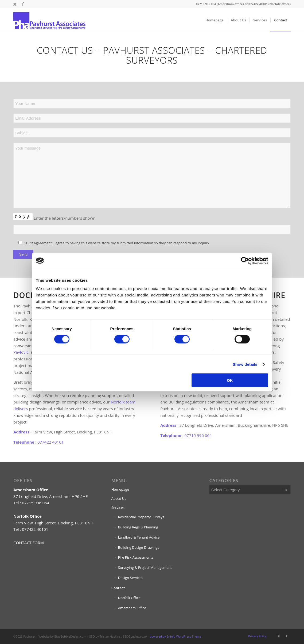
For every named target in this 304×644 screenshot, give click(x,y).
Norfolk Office (129, 598)
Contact (118, 588)
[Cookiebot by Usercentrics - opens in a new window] (245, 261)
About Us (119, 498)
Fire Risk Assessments (136, 557)
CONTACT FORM (29, 543)
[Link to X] (15, 4)
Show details (245, 364)
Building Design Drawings (139, 547)
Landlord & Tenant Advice (139, 537)
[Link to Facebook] (23, 4)
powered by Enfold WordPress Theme (176, 636)
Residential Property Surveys (141, 517)
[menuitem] (215, 20)
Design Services (131, 578)
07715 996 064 (198, 435)
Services (118, 508)
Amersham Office (132, 608)
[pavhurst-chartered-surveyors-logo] (49, 20)
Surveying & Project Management (145, 567)
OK (230, 380)
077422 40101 (50, 442)
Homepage (120, 489)
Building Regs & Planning (138, 527)
